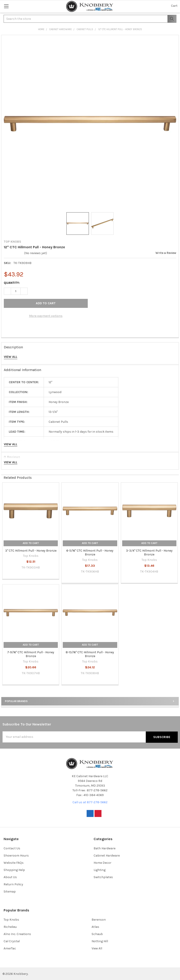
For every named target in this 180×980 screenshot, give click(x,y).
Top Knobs (11, 919)
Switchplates (103, 877)
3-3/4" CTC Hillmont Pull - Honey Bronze (149, 553)
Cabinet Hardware (107, 855)
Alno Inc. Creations (17, 934)
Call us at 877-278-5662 (90, 802)
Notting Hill (100, 941)
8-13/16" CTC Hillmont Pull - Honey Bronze (90, 654)
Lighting (100, 870)
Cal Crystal (12, 941)
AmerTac (10, 948)
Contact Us (12, 848)
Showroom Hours (16, 855)
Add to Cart (31, 543)
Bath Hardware (105, 848)
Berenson (99, 919)
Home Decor (102, 863)
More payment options (46, 316)
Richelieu (10, 927)
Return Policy (13, 884)
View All (97, 948)
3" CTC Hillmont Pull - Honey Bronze (31, 551)
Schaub (97, 934)
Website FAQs (14, 863)
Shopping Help (14, 870)
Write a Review (166, 253)
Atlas (95, 927)
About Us (10, 877)
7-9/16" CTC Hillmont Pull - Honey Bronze (31, 654)
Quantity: (12, 283)
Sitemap (10, 891)
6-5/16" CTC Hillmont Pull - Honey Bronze (90, 553)
